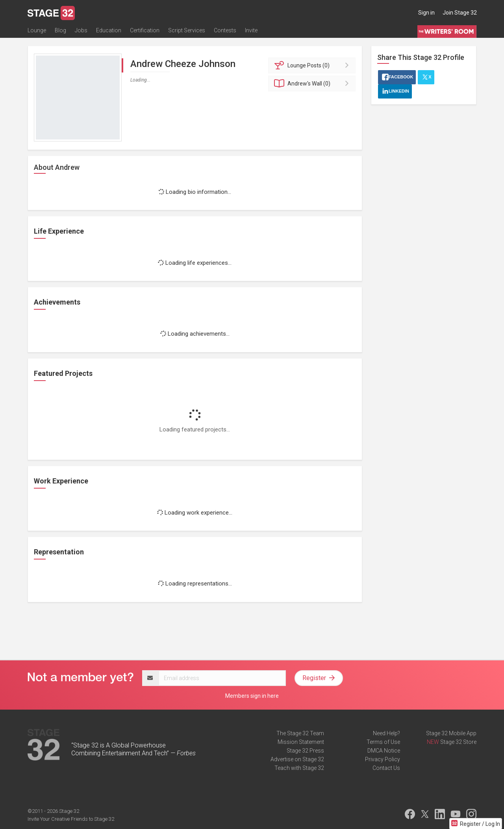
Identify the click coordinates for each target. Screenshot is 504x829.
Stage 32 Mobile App (451, 733)
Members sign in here (252, 696)
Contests (225, 30)
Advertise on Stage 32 (297, 759)
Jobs (81, 30)
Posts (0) (313, 65)
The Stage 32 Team (300, 733)
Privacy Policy (383, 759)
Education (109, 30)
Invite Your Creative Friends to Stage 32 (71, 819)
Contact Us (386, 768)
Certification (145, 30)
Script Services (187, 30)
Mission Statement (301, 742)
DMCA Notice (384, 751)
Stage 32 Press (305, 751)
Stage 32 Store (458, 742)
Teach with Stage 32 (299, 768)
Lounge (37, 30)
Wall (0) (313, 84)
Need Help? (386, 733)
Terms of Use (383, 742)
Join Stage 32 (460, 13)
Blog (60, 30)
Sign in (426, 13)
